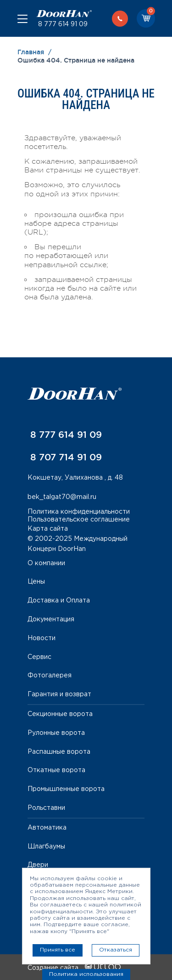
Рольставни (46, 808)
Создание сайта (74, 968)
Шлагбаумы (46, 847)
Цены (36, 582)
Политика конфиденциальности (79, 512)
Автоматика (47, 828)
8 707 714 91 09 (65, 457)
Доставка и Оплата (59, 601)
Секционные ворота (60, 714)
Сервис (39, 657)
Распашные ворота (59, 752)
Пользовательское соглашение (79, 520)
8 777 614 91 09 (62, 24)
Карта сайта (48, 529)
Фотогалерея (50, 676)
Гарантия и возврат (59, 694)
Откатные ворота (56, 770)
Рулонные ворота (56, 733)
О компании (46, 563)
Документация (51, 619)
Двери (38, 865)
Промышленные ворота (66, 789)
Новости (42, 638)
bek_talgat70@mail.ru (62, 497)
